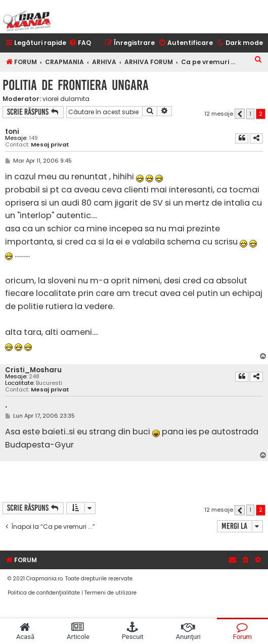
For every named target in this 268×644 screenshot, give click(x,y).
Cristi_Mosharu (33, 370)
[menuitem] (80, 43)
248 (34, 377)
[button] (240, 114)
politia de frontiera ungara (76, 85)
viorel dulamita (66, 99)
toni (12, 132)
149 (33, 138)
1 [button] (250, 114)
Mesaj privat (50, 145)
